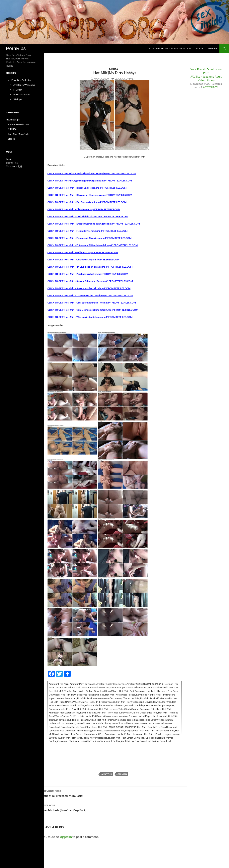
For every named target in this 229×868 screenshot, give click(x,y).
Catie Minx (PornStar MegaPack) (114, 793)
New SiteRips (13, 120)
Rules (200, 48)
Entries (12, 163)
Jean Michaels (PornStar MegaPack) (114, 807)
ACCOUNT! (210, 87)
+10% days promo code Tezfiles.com (170, 48)
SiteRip (12, 139)
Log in (9, 159)
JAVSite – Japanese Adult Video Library (206, 78)
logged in (66, 837)
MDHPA (114, 69)
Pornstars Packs (22, 94)
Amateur (107, 774)
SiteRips (212, 48)
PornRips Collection (22, 80)
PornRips (16, 48)
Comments (14, 166)
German (122, 774)
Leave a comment (126, 79)
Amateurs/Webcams (24, 85)
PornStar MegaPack (18, 134)
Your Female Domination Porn (206, 71)
